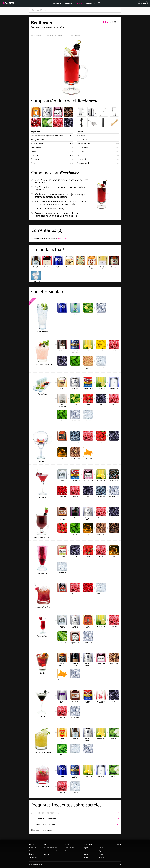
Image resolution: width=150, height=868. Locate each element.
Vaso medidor (82, 151)
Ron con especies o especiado (47, 136)
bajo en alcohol (36, 27)
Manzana (34, 155)
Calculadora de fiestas (50, 848)
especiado (49, 27)
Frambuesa (35, 159)
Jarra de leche (82, 140)
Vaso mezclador (82, 147)
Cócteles (79, 3)
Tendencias (57, 3)
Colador (80, 155)
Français (101, 848)
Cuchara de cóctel (83, 143)
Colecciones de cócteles (51, 851)
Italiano (101, 857)
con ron (56, 27)
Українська (102, 851)
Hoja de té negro (37, 147)
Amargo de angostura (39, 140)
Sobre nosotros (69, 848)
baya (43, 27)
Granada (34, 151)
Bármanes (68, 3)
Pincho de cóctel (83, 163)
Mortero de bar (82, 159)
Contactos (68, 851)
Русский (101, 854)
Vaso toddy (81, 136)
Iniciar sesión (143, 3)
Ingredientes (90, 3)
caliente (62, 27)
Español (86, 854)
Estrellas (46, 854)
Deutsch (86, 851)
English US (87, 857)
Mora (33, 163)
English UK (87, 848)
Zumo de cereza (37, 143)
